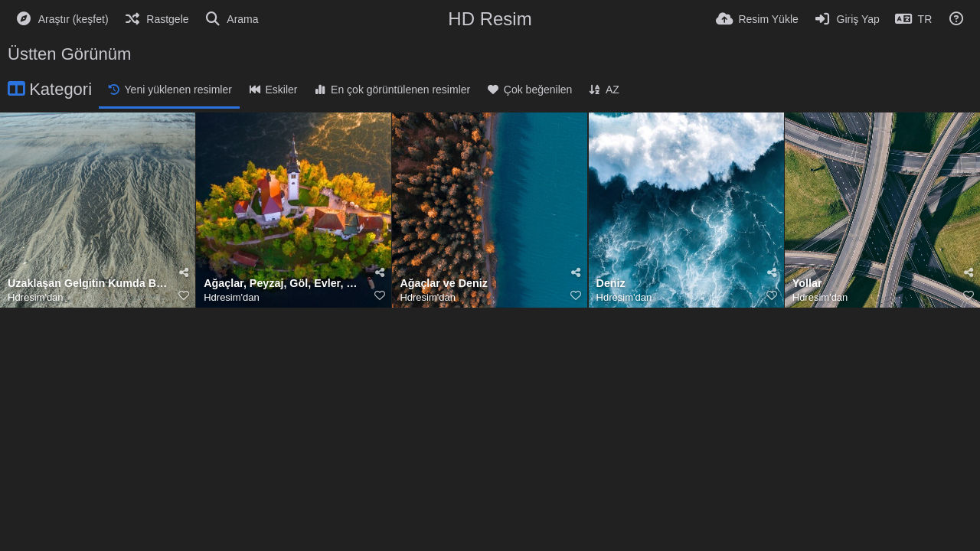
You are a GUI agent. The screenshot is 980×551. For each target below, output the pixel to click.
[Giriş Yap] (847, 19)
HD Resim (490, 19)
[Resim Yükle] (757, 19)
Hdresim (26, 297)
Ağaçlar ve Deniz (444, 284)
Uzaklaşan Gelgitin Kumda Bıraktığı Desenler (88, 284)
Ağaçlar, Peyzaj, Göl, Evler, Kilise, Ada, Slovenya (284, 284)
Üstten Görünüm (69, 54)
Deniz (611, 284)
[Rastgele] (157, 19)
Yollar (807, 284)
